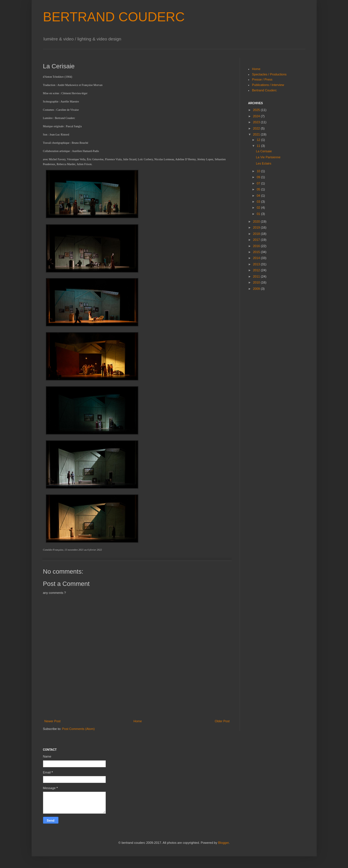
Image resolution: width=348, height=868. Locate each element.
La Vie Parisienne (268, 157)
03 (259, 202)
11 (259, 146)
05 (259, 189)
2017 (257, 240)
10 (259, 171)
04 (259, 196)
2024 (257, 116)
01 (259, 214)
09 (259, 177)
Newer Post (53, 721)
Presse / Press (262, 79)
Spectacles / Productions (269, 74)
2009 (257, 289)
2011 (257, 276)
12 (259, 140)
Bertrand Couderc (264, 90)
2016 (257, 246)
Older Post (222, 721)
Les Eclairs (264, 163)
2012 (257, 270)
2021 (257, 134)
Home (138, 721)
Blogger (223, 843)
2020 (257, 221)
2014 (257, 258)
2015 (257, 252)
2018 (257, 234)
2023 (257, 122)
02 (259, 208)
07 (259, 183)
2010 (257, 282)
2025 (257, 110)
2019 (257, 227)
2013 (257, 264)
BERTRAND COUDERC (114, 17)
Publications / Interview (268, 85)
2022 (257, 128)
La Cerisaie (264, 151)
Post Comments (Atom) (78, 729)
